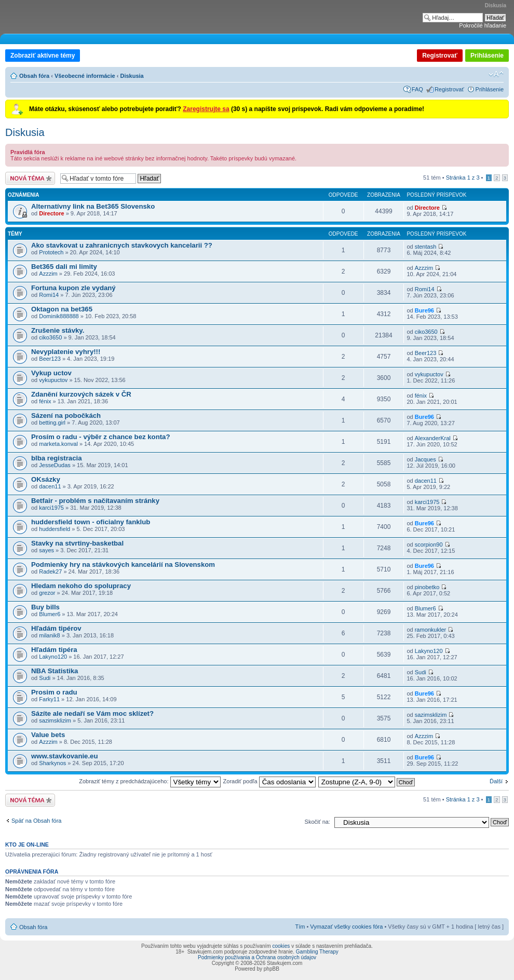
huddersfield (55, 529)
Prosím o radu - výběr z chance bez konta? (101, 437)
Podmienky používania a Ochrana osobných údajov (257, 957)
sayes (46, 550)
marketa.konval (58, 444)
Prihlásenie (487, 56)
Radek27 (50, 571)
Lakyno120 (53, 657)
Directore (51, 213)
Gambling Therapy (317, 952)
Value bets (48, 735)
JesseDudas (55, 465)
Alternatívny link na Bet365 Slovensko (93, 206)
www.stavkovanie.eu (65, 756)
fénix (45, 401)
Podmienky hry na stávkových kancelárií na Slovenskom (123, 564)
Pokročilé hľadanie (483, 25)
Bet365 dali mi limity (64, 267)
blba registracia (56, 458)
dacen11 (50, 486)
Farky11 (49, 699)
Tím (300, 927)
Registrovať (440, 56)
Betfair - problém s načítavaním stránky (95, 501)
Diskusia (132, 76)
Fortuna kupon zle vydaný (73, 288)
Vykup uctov (51, 373)
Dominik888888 (59, 316)
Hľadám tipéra (54, 650)
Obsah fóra (34, 76)
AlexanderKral (433, 438)
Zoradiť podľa (269, 781)
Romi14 (49, 295)
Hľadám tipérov (56, 628)
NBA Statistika (55, 671)
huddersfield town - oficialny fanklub (91, 522)
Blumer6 (50, 614)
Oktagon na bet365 (62, 309)
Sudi (45, 678)
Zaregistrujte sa (206, 109)
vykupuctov (53, 380)
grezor (47, 593)
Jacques (425, 459)
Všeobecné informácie (85, 76)
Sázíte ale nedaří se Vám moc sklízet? (92, 713)
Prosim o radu (54, 692)
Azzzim (48, 274)
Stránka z (463, 178)
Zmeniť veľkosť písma (496, 74)
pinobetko (427, 587)
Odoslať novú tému (30, 178)
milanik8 (49, 635)
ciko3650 (50, 337)
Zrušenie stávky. (58, 330)
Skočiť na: (317, 822)
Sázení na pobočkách (66, 416)
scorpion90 (429, 545)
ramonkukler (431, 630)
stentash (426, 247)
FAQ (417, 89)
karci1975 (51, 508)
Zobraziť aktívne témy (43, 56)
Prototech (51, 252)
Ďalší (496, 781)
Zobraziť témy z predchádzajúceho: (150, 781)
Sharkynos (52, 763)
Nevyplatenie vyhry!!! (66, 352)
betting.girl (52, 423)
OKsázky (46, 479)
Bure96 (424, 310)
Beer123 (50, 359)
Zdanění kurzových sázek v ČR (81, 394)
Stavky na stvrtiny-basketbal (77, 543)
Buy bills (45, 607)
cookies (281, 946)
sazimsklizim (55, 720)
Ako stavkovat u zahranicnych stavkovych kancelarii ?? (122, 245)
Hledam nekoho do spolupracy (81, 586)
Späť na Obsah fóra (36, 821)
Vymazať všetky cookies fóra (346, 927)
